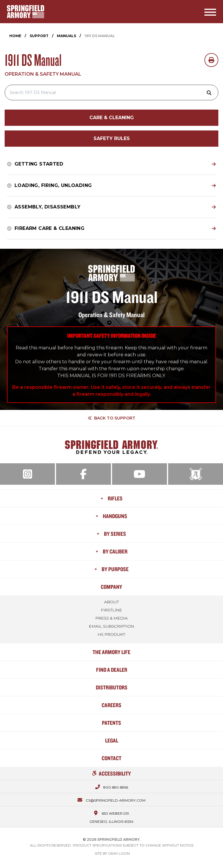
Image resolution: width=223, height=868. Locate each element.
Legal (112, 740)
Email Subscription (111, 626)
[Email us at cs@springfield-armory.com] (111, 800)
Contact (111, 758)
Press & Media (111, 618)
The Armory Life (111, 652)
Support (39, 36)
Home (15, 36)
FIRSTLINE (111, 610)
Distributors (112, 687)
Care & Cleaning (112, 118)
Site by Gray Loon (112, 853)
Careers (111, 705)
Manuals (66, 36)
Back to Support (111, 418)
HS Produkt (111, 634)
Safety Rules (112, 138)
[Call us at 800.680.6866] (112, 787)
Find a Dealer (112, 670)
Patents (111, 723)
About (112, 602)
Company (111, 587)
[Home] (26, 12)
